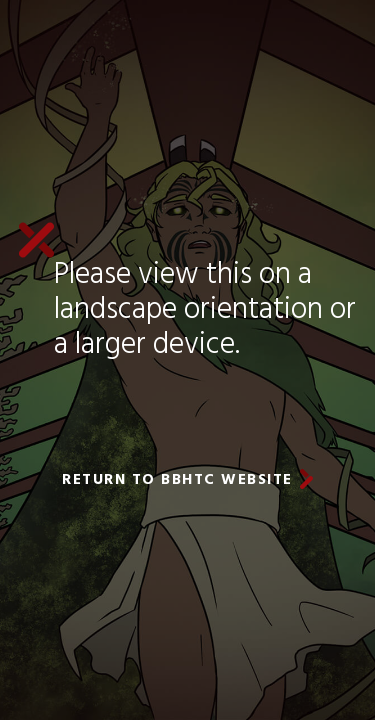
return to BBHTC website (177, 479)
